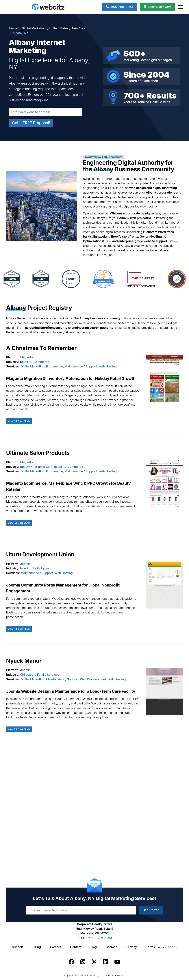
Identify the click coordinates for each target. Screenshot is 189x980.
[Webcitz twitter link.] (94, 962)
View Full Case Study (19, 421)
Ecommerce (55, 366)
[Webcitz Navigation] (180, 7)
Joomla (25, 564)
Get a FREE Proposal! (31, 123)
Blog (93, 947)
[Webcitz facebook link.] (72, 962)
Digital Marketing (34, 28)
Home (14, 28)
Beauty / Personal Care (36, 467)
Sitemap (111, 947)
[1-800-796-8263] (120, 7)
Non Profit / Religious (35, 568)
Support (18, 947)
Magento (26, 357)
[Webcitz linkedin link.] (106, 962)
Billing (37, 947)
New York (78, 28)
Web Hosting (108, 366)
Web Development (93, 679)
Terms (162, 947)
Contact (76, 947)
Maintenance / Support (81, 366)
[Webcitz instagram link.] (83, 962)
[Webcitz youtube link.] (117, 962)
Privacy (132, 947)
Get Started (151, 910)
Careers (55, 947)
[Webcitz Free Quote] (157, 7)
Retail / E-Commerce (35, 362)
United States (59, 28)
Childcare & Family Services (40, 675)
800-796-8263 (101, 938)
